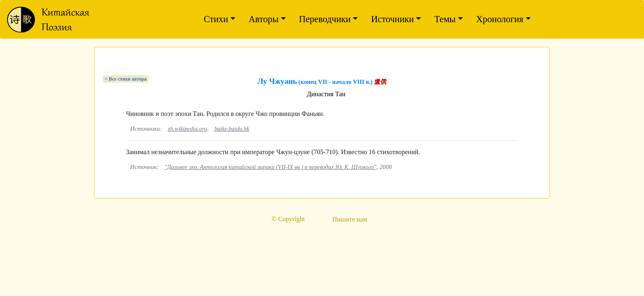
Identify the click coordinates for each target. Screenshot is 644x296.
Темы (445, 19)
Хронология (500, 19)
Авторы (263, 19)
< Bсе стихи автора (126, 79)
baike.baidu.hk (232, 129)
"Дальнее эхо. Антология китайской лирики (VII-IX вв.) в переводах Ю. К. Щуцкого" (270, 167)
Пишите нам (350, 219)
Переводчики (325, 19)
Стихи (216, 19)
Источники (392, 19)
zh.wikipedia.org (188, 129)
